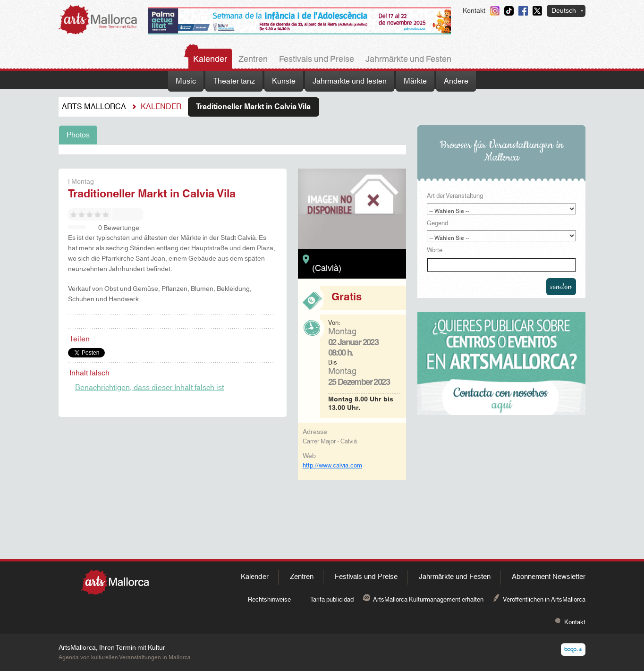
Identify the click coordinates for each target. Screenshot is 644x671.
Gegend (437, 224)
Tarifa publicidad (332, 600)
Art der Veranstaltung (455, 196)
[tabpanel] (232, 150)
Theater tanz (234, 81)
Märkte (415, 81)
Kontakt (474, 11)
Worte (435, 251)
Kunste (284, 81)
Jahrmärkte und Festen (408, 59)
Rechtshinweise (269, 600)
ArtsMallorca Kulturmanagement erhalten (428, 600)
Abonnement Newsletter (549, 577)
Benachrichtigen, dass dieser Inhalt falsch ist (149, 388)
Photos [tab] (78, 135)
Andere (456, 81)
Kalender (210, 59)
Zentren (253, 59)
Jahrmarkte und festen (350, 81)
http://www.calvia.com (332, 466)
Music (186, 81)
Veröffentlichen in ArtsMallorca (544, 600)
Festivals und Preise (317, 59)
